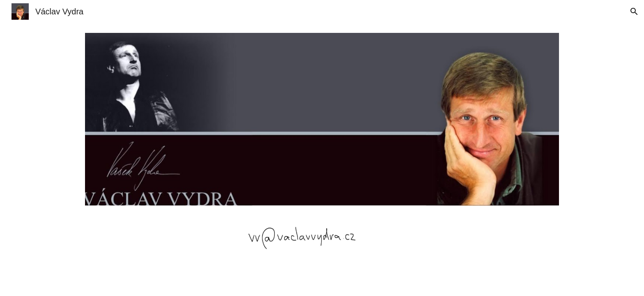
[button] (634, 12)
